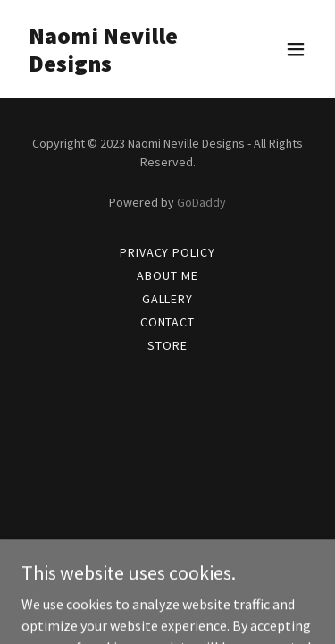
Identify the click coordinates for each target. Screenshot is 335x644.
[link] (124, 66)
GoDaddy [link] (201, 202)
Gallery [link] (168, 299)
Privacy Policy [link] (168, 252)
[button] (296, 49)
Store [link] (167, 345)
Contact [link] (168, 322)
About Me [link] (167, 275)
